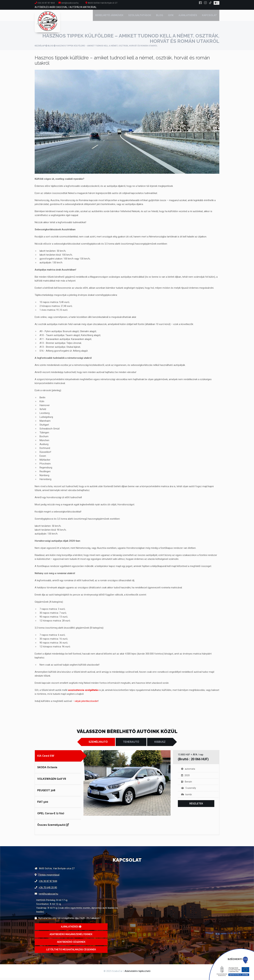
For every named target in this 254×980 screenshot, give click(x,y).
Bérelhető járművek (109, 16)
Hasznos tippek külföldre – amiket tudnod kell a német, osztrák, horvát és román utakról (122, 62)
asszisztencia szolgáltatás (83, 692)
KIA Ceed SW (46, 758)
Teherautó (131, 744)
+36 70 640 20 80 (48, 890)
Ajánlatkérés (188, 16)
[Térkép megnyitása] (49, 877)
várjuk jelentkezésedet (86, 703)
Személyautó (98, 744)
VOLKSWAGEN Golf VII (52, 781)
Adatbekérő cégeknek (71, 944)
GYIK (171, 16)
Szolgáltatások (140, 16)
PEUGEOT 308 (46, 792)
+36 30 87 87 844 (45, 3)
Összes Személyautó (53, 827)
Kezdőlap (40, 48)
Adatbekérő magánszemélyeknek (71, 936)
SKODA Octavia (47, 769)
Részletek (196, 806)
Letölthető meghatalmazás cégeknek (71, 952)
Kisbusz (160, 744)
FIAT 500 (43, 804)
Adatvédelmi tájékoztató (138, 973)
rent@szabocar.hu (48, 896)
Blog (160, 16)
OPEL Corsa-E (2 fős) (51, 815)
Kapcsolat (209, 16)
